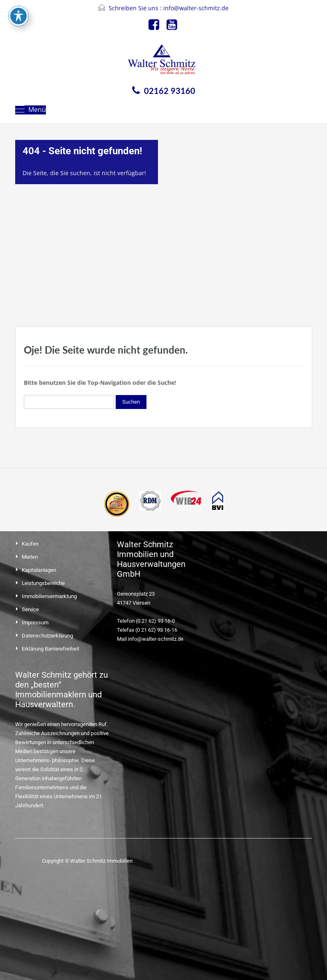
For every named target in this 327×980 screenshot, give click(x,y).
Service (30, 609)
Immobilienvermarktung (49, 596)
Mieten (30, 557)
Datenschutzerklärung (47, 636)
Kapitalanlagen (39, 570)
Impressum (35, 622)
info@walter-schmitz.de (196, 8)
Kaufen (30, 544)
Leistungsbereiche (43, 583)
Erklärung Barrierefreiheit (50, 649)
